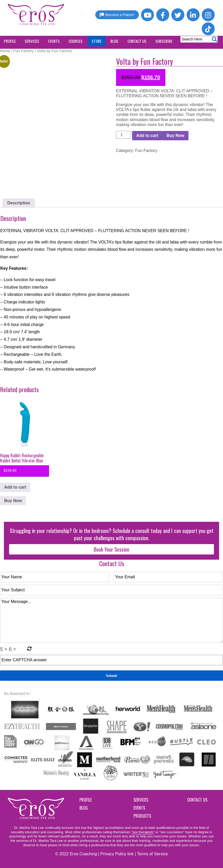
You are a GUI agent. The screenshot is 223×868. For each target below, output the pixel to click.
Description (19, 203)
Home (5, 51)
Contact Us (197, 800)
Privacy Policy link (117, 854)
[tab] (19, 203)
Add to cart (147, 136)
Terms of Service (152, 854)
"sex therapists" (143, 832)
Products (142, 816)
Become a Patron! (117, 15)
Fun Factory (24, 51)
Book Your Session (111, 549)
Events (139, 808)
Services (141, 800)
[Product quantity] (124, 135)
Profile (86, 800)
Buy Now (175, 136)
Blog (84, 808)
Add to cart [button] (15, 487)
